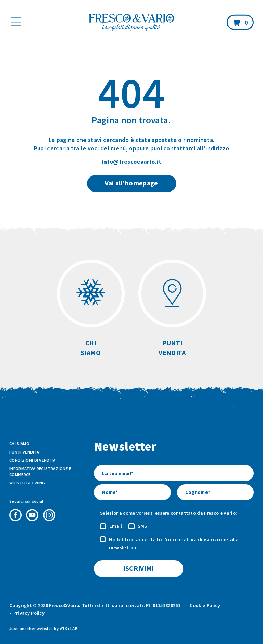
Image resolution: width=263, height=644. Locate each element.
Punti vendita (24, 452)
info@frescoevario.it (131, 162)
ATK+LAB (69, 628)
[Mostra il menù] (16, 22)
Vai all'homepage (131, 183)
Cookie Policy (205, 605)
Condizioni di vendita (33, 460)
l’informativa (180, 539)
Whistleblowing (27, 483)
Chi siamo (19, 443)
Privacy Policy (29, 613)
